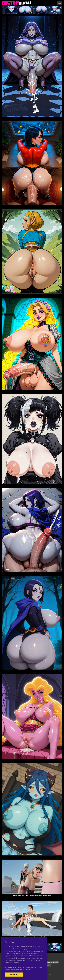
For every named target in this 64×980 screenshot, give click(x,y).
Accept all (14, 974)
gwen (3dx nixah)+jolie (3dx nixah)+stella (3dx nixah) (32, 895)
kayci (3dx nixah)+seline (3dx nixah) (32, 937)
